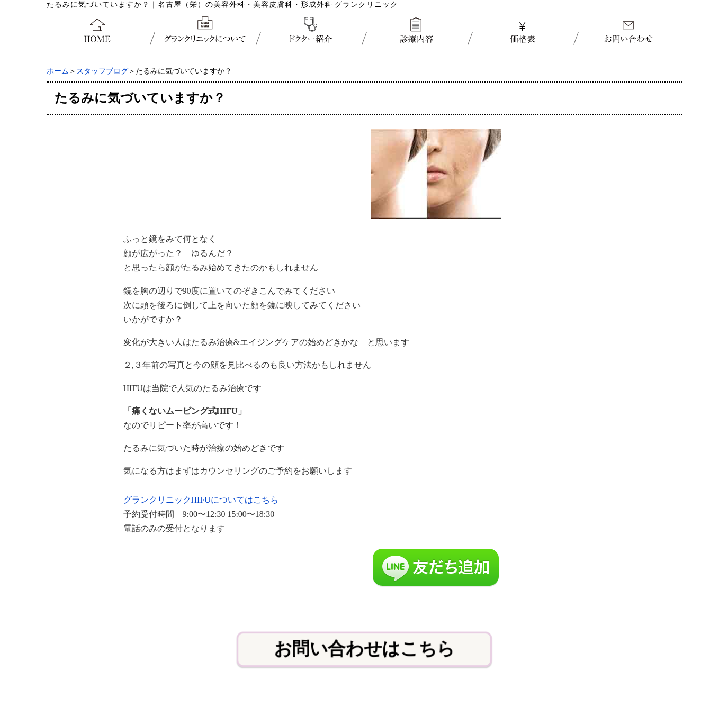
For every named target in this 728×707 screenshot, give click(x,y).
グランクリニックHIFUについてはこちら (201, 500)
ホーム (58, 71)
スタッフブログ (102, 71)
